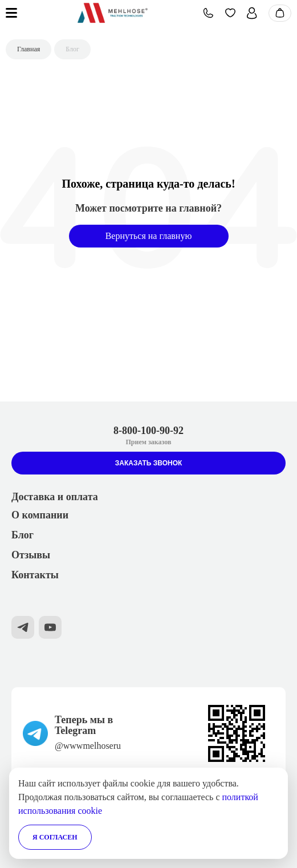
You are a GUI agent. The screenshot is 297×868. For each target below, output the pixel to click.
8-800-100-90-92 (148, 431)
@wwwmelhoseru (88, 746)
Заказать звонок (149, 463)
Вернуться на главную (149, 236)
